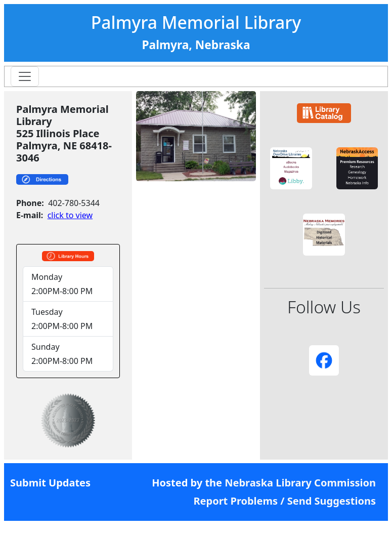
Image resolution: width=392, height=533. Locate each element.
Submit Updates (50, 483)
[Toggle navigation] (25, 76)
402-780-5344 (74, 203)
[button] (291, 168)
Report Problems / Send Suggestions (285, 501)
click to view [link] (70, 215)
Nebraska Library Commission (300, 483)
